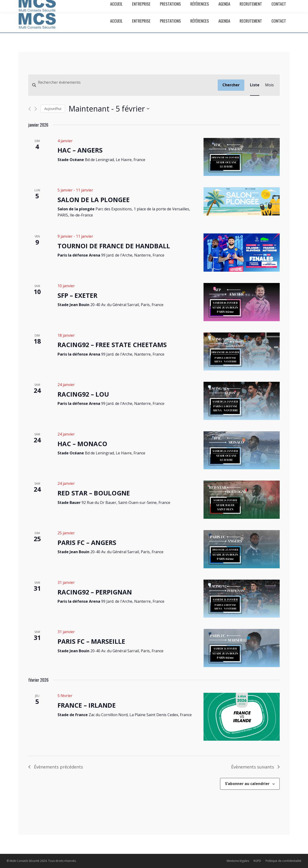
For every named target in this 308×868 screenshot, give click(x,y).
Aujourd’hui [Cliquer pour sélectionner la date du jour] (53, 109)
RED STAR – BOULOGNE (94, 493)
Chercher (231, 85)
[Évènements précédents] (30, 109)
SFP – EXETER (77, 295)
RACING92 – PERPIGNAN (95, 592)
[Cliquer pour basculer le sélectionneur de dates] (109, 109)
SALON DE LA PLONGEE (94, 200)
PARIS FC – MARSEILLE (91, 641)
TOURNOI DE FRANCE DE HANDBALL (114, 246)
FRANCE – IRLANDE (87, 705)
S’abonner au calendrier (247, 784)
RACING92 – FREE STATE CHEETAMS (112, 345)
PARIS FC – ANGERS (87, 542)
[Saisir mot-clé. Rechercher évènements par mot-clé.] (123, 83)
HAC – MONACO (82, 444)
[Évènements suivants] (36, 109)
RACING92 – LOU (83, 394)
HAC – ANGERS (80, 150)
